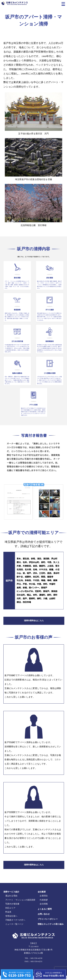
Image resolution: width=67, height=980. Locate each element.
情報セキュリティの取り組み (51, 928)
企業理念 (44, 900)
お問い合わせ (44, 918)
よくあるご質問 (45, 913)
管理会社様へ (11, 920)
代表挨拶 (44, 904)
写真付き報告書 (12, 908)
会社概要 (42, 896)
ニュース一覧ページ (14, 928)
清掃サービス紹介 (11, 896)
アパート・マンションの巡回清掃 (20, 904)
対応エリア (10, 912)
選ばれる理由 (11, 900)
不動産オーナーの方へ (15, 924)
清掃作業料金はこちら (34, 622)
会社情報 (44, 908)
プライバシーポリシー (48, 923)
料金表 (8, 916)
